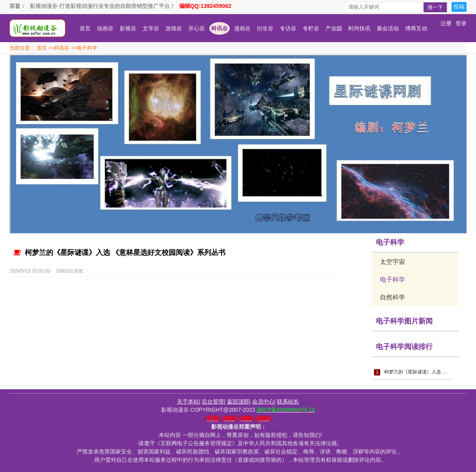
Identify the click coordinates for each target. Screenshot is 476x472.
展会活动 (388, 28)
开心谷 (197, 28)
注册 (446, 23)
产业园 (334, 28)
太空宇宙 (392, 262)
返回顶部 (238, 401)
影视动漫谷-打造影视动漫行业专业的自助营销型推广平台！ (103, 6)
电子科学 (87, 48)
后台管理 (213, 401)
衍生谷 (265, 28)
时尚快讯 (359, 28)
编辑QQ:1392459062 (205, 6)
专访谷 (288, 28)
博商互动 (416, 28)
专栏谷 (311, 28)
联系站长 (288, 401)
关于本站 (188, 401)
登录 (461, 23)
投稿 (459, 7)
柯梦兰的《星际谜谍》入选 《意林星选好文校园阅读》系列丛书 (119, 253)
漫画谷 (242, 28)
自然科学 (392, 297)
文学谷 (151, 28)
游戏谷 (174, 28)
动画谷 (105, 28)
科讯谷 (219, 28)
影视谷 (128, 28)
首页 (85, 28)
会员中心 (263, 401)
